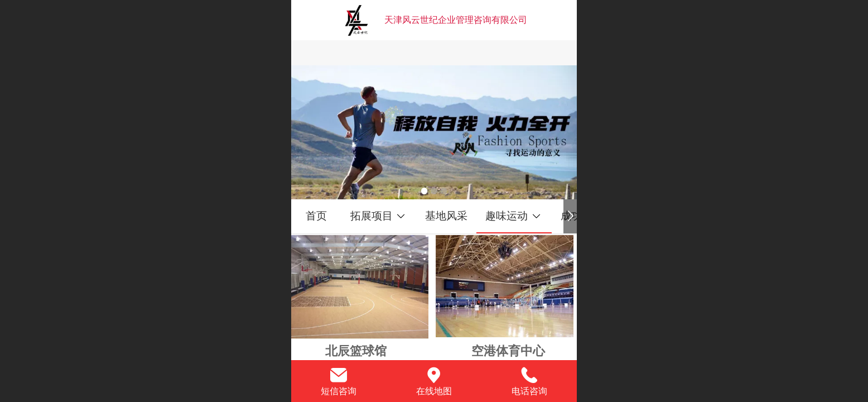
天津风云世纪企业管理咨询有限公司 (456, 20)
